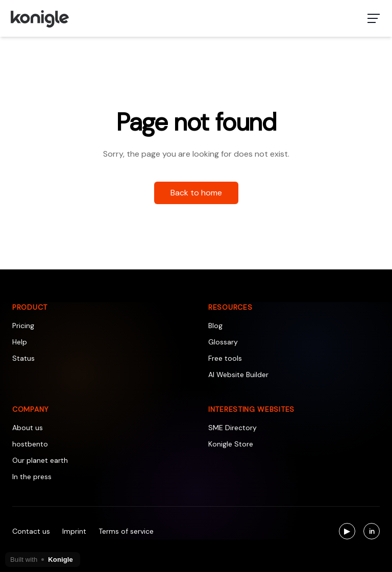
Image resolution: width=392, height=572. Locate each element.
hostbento (30, 444)
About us (28, 428)
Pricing (23, 326)
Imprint (74, 531)
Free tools (225, 358)
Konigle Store (231, 444)
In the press (32, 477)
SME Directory (232, 428)
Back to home (196, 193)
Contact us (31, 531)
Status (23, 358)
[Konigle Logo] (39, 18)
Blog (215, 326)
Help (20, 342)
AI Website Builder (238, 375)
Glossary (223, 342)
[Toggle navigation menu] (374, 18)
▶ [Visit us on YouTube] (350, 532)
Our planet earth (40, 460)
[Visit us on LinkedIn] (372, 531)
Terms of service (126, 531)
